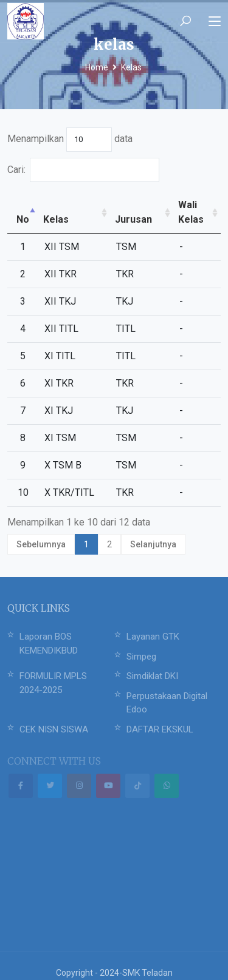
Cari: (72, 170)
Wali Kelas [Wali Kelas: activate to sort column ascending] (185, 205)
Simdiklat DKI (152, 661)
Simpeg (141, 642)
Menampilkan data (70, 140)
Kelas (131, 67)
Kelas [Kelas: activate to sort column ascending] (48, 205)
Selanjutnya (153, 530)
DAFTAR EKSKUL (160, 715)
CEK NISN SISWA (54, 715)
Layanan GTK (153, 622)
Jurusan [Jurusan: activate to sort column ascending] (133, 205)
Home (97, 67)
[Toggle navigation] (215, 22)
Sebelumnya (41, 530)
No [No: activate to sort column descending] (19, 205)
